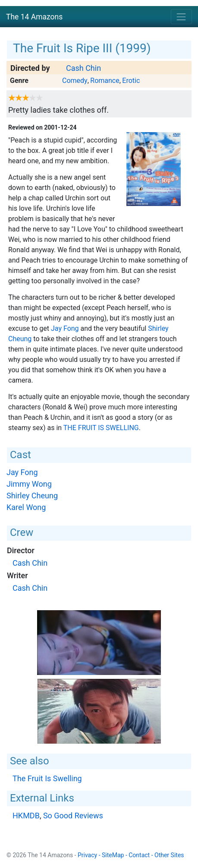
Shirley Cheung (32, 496)
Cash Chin (83, 68)
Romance (105, 81)
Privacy (87, 855)
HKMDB (26, 816)
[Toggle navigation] (181, 17)
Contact (139, 855)
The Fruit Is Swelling (101, 428)
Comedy (75, 81)
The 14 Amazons (34, 17)
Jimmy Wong (29, 484)
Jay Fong (65, 328)
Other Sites (169, 855)
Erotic (131, 81)
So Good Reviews (73, 816)
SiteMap (113, 855)
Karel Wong (26, 507)
